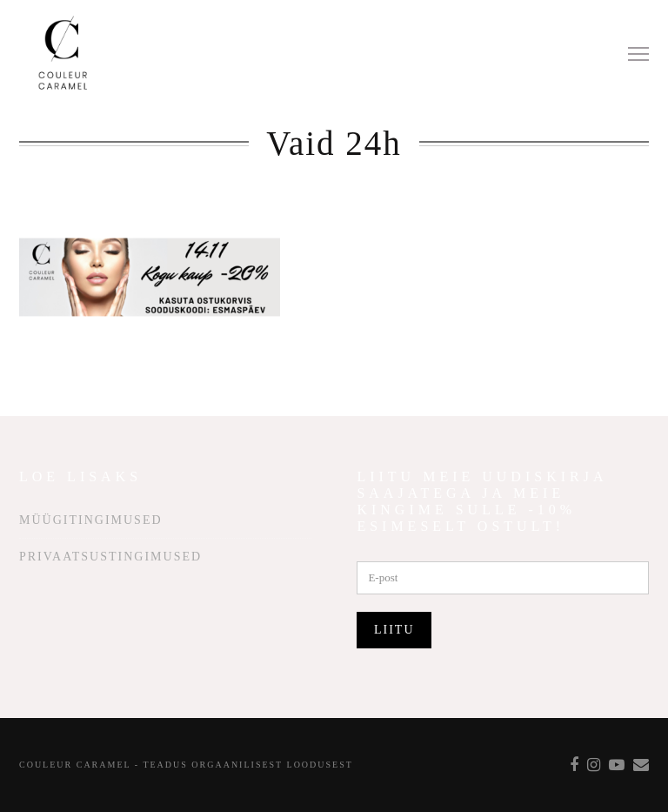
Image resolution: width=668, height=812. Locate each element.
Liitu (394, 630)
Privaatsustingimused (110, 557)
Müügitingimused (91, 520)
